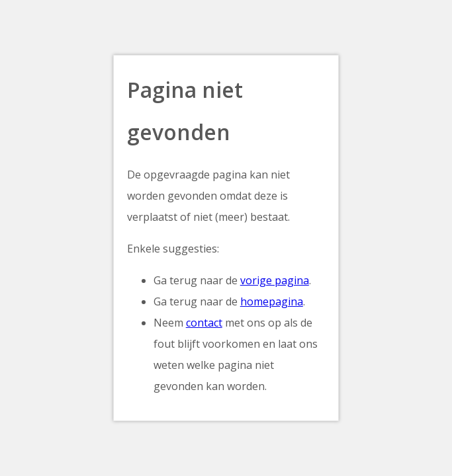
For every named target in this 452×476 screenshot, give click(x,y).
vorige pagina (275, 280)
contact (204, 323)
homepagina (272, 301)
